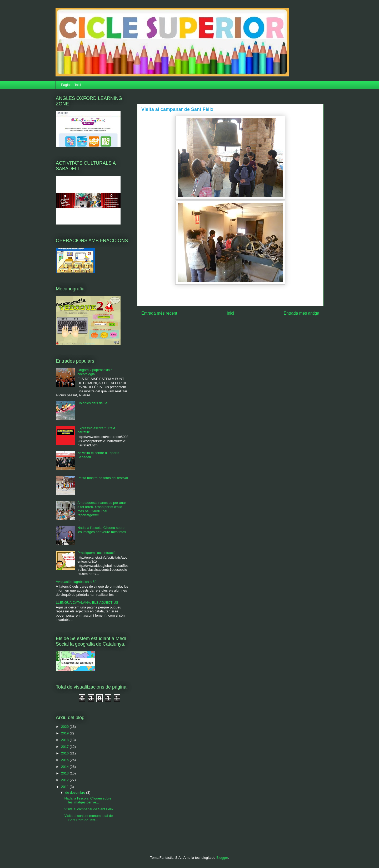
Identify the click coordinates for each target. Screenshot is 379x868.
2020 (65, 727)
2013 (65, 773)
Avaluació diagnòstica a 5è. (77, 582)
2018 (65, 740)
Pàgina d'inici (71, 85)
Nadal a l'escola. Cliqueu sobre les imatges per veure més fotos (102, 530)
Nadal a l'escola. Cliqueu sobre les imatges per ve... (88, 800)
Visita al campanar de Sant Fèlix (89, 809)
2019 (65, 733)
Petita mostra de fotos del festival (103, 478)
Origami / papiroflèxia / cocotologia (94, 372)
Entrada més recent (159, 313)
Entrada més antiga (301, 313)
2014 (65, 767)
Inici (231, 313)
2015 (65, 760)
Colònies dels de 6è (92, 403)
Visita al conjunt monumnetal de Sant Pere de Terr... (88, 818)
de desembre (76, 793)
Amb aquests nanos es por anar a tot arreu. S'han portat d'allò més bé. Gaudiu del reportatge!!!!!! (102, 509)
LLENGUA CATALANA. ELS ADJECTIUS (87, 603)
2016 (65, 753)
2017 (65, 747)
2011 (65, 787)
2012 (65, 780)
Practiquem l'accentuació (96, 553)
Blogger (222, 858)
